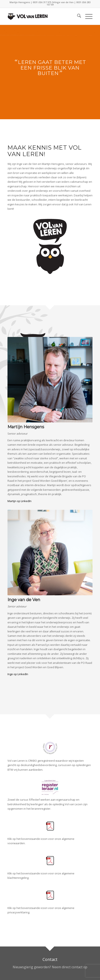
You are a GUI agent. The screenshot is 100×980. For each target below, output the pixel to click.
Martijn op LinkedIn (19, 501)
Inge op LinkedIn (18, 674)
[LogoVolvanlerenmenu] (41, 16)
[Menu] (87, 16)
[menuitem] (77, 16)
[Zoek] (77, 16)
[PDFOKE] (50, 826)
